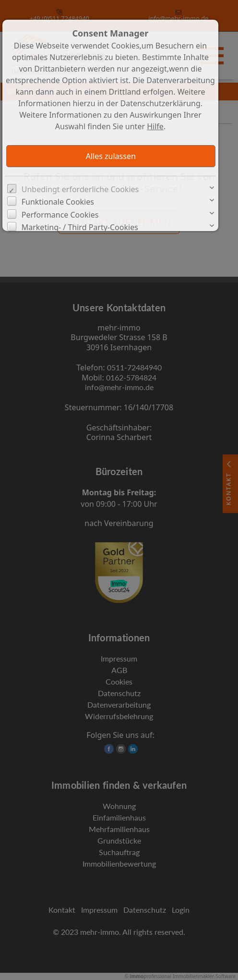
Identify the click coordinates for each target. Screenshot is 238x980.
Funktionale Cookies (58, 202)
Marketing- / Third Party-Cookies (80, 227)
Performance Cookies (60, 215)
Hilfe (155, 126)
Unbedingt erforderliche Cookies (80, 189)
